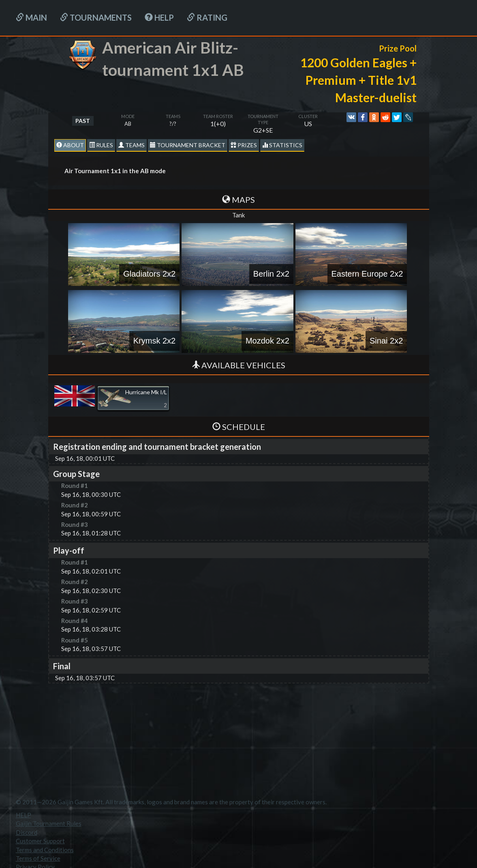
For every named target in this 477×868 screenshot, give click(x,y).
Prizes (244, 145)
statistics (282, 145)
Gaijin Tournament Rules (49, 823)
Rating (207, 17)
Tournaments (96, 17)
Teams (132, 145)
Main (31, 17)
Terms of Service (38, 858)
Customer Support (40, 841)
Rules (101, 145)
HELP (159, 17)
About (70, 145)
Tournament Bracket (188, 145)
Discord (27, 832)
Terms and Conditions (45, 850)
